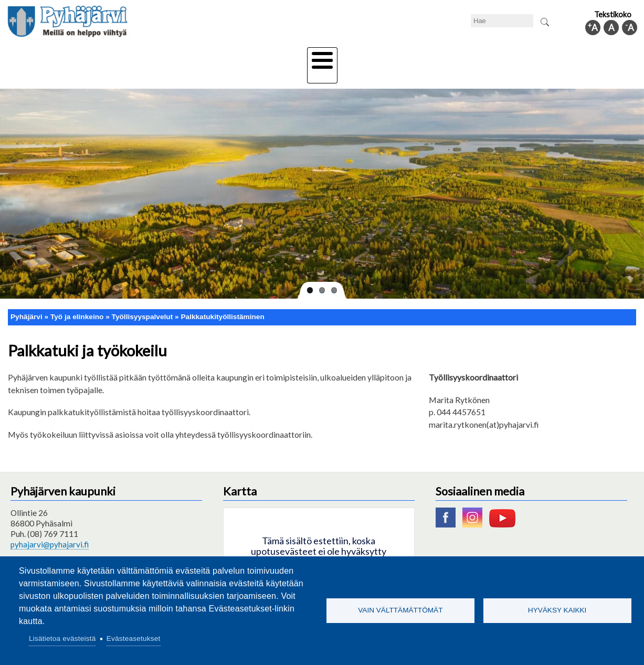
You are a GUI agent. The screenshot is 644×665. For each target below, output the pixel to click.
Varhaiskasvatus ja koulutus (176, 56)
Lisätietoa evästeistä (62, 638)
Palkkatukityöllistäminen (222, 298)
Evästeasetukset (134, 638)
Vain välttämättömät (400, 610)
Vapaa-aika (263, 56)
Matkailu (379, 56)
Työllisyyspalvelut (142, 298)
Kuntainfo (553, 56)
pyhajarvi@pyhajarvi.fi (50, 526)
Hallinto (502, 56)
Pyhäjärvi (27, 298)
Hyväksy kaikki (557, 610)
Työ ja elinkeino (441, 56)
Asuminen (91, 56)
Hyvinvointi (323, 56)
